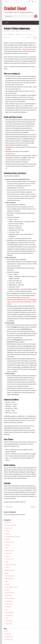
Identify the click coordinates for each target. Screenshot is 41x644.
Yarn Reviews (9, 624)
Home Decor (8, 553)
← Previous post (8, 507)
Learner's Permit (9, 559)
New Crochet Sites (10, 576)
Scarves (7, 590)
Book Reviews (9, 528)
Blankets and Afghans (11, 525)
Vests (7, 618)
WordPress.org (9, 639)
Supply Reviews (9, 604)
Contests (7, 534)
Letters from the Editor (11, 565)
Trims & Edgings (9, 612)
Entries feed (8, 634)
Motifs (7, 573)
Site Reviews (8, 596)
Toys (6, 610)
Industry (7, 556)
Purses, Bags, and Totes (11, 587)
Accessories (8, 522)
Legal (7, 562)
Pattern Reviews (9, 579)
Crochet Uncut (15, 8)
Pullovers (7, 584)
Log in (7, 631)
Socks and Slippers (10, 598)
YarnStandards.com (10, 147)
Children (7, 531)
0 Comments (29, 34)
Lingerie (7, 567)
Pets (6, 582)
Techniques (8, 607)
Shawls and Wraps (10, 593)
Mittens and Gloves (10, 570)
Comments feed (9, 637)
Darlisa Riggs (11, 34)
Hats (6, 548)
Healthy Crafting (9, 551)
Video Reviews (9, 621)
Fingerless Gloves (10, 542)
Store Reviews (9, 601)
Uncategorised (9, 615)
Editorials (7, 539)
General (8, 37)
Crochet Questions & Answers (13, 536)
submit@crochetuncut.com (29, 49)
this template (31, 135)
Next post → (34, 507)
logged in (13, 515)
